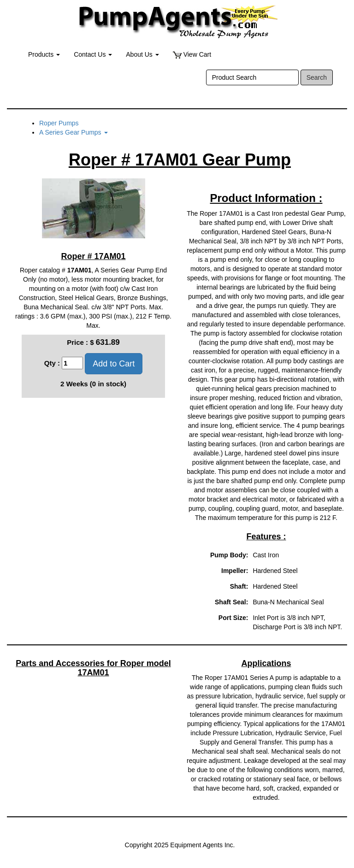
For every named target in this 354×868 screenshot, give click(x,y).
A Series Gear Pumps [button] (74, 132)
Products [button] (44, 54)
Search (317, 77)
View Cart (192, 55)
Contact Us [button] (93, 54)
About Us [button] (142, 54)
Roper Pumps (59, 123)
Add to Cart (114, 364)
